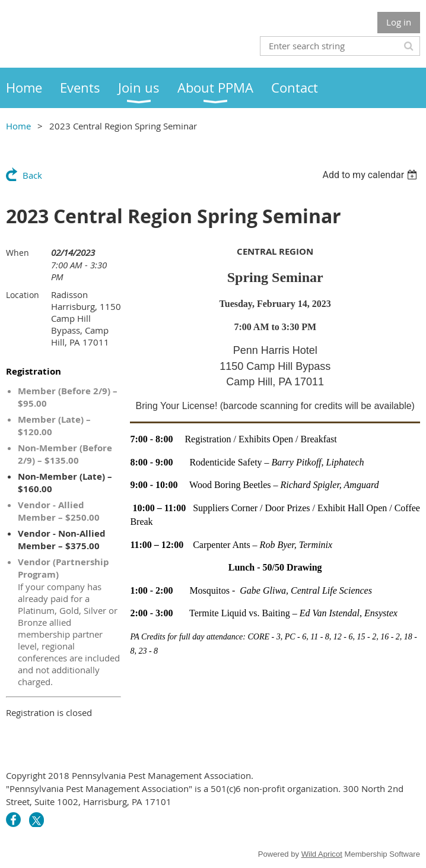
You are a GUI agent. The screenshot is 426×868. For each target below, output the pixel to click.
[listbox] (371, 175)
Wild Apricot (322, 854)
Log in (399, 22)
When (18, 253)
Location (23, 295)
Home (18, 126)
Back (32, 175)
